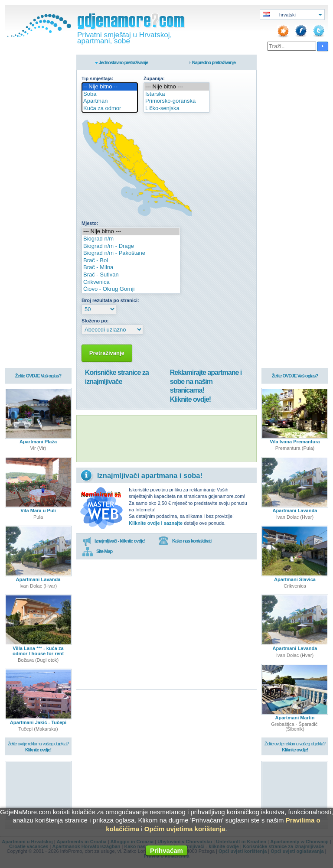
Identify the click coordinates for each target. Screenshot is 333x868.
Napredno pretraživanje (214, 62)
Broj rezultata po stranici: (110, 300)
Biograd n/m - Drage (131, 246)
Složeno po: (95, 321)
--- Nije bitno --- (177, 87)
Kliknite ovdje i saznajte (156, 523)
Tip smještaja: (97, 78)
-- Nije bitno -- (110, 87)
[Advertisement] (166, 439)
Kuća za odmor (110, 109)
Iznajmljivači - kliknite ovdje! (114, 541)
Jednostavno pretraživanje (124, 62)
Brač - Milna (131, 268)
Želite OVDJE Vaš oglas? (38, 376)
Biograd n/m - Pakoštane (131, 253)
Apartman (110, 101)
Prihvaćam (166, 850)
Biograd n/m (131, 239)
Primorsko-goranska (177, 101)
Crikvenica (131, 282)
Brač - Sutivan (131, 275)
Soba (110, 94)
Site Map (97, 552)
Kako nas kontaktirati (185, 541)
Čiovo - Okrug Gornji (131, 289)
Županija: (154, 78)
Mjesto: (90, 223)
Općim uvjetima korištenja (185, 829)
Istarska (177, 94)
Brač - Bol (131, 261)
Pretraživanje (107, 353)
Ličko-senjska (177, 109)
